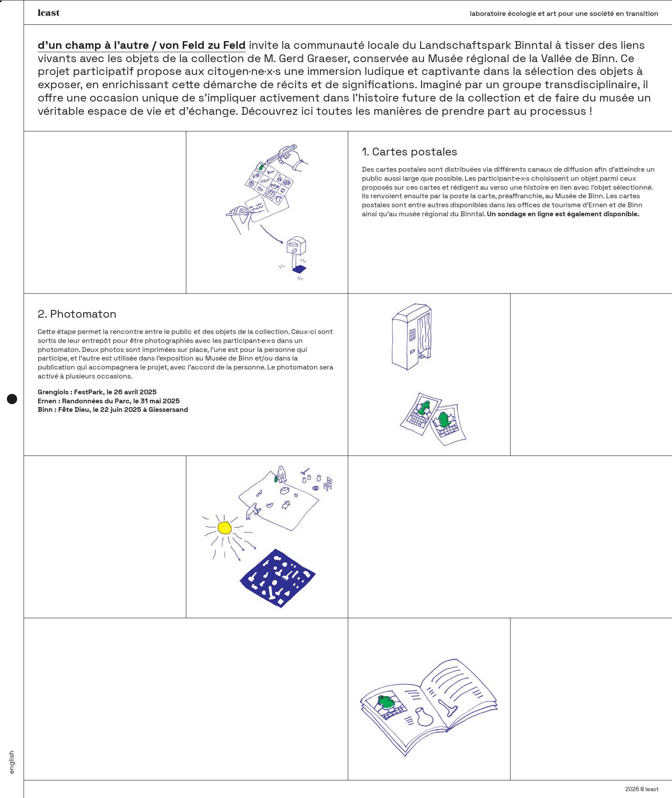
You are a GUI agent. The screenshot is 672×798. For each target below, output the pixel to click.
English (11, 762)
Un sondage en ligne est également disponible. (563, 214)
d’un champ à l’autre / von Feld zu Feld (142, 45)
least (49, 12)
